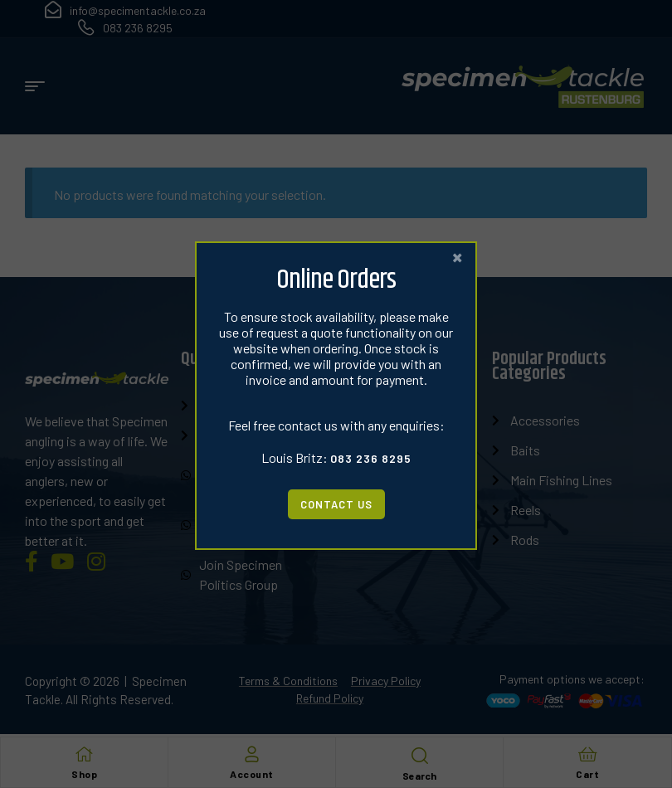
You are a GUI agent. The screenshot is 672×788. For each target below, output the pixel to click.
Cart (587, 774)
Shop (84, 774)
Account (252, 774)
